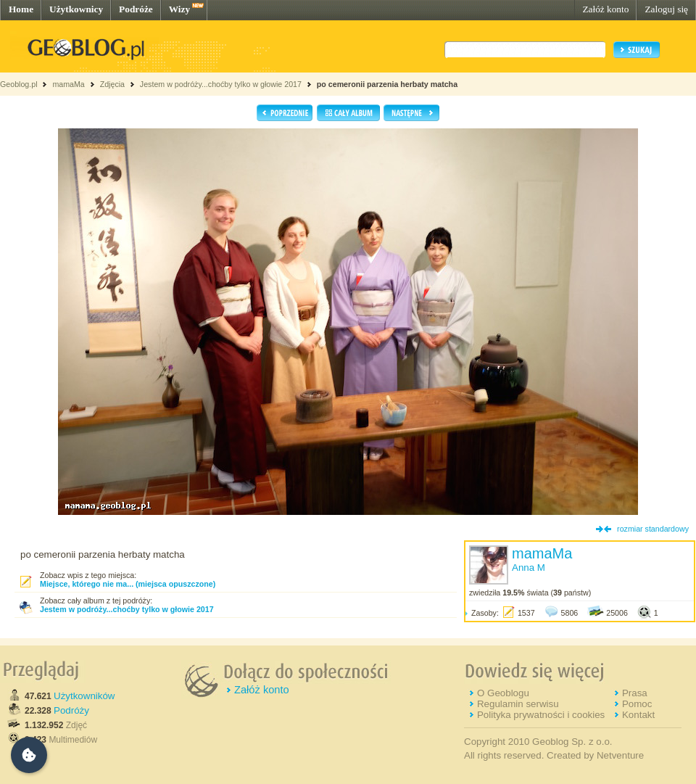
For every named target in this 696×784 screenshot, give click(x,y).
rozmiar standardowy (653, 529)
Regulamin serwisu (518, 704)
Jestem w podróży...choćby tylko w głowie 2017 (221, 84)
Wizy (179, 9)
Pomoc (637, 704)
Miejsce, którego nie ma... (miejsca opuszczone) (128, 584)
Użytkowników (84, 696)
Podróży (71, 710)
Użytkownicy (76, 9)
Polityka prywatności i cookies (541, 715)
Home (21, 9)
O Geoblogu (503, 693)
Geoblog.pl (19, 84)
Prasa (635, 693)
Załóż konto (605, 9)
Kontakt (638, 715)
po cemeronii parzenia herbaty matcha (387, 84)
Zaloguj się (666, 9)
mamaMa (68, 84)
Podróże (136, 9)
